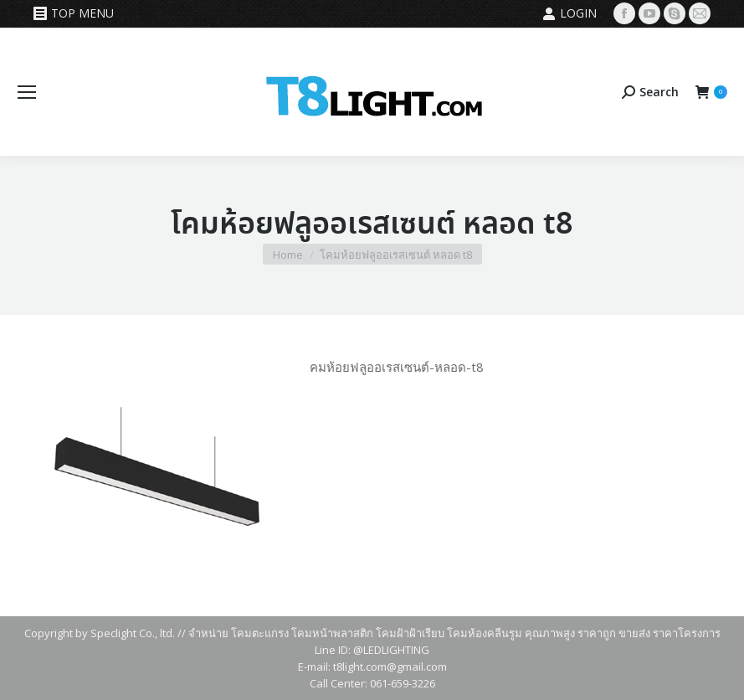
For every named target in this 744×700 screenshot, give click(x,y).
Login (570, 13)
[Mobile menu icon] (27, 92)
